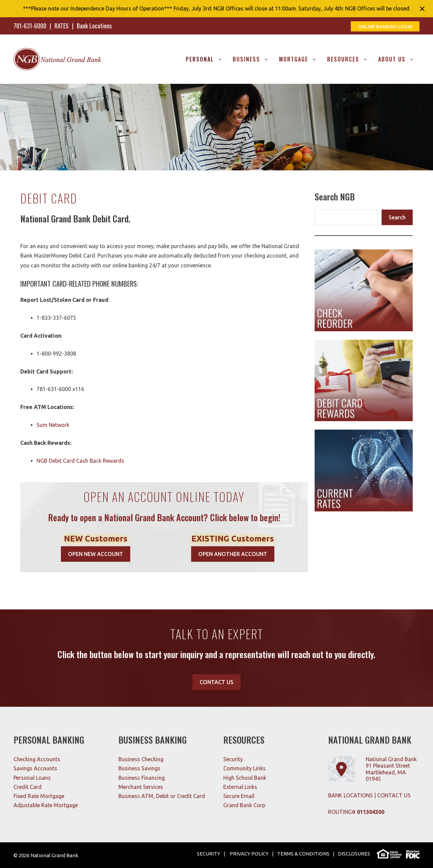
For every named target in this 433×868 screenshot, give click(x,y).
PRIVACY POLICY (249, 854)
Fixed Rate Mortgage (39, 796)
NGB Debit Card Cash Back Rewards (80, 461)
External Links (240, 787)
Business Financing (142, 778)
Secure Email (239, 796)
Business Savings (139, 768)
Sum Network (53, 425)
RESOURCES (350, 59)
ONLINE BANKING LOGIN (385, 27)
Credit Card (28, 787)
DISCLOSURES (354, 854)
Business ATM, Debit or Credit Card (162, 796)
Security (233, 759)
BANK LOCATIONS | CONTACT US (369, 795)
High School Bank (245, 778)
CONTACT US (216, 682)
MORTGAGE (301, 59)
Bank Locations (94, 26)
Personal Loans (32, 778)
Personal (207, 59)
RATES (62, 26)
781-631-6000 (30, 26)
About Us (399, 59)
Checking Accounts (37, 759)
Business (253, 59)
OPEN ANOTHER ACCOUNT (233, 554)
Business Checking (141, 759)
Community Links (244, 768)
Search (397, 217)
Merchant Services (141, 787)
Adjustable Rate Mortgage (46, 805)
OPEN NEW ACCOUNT (96, 554)
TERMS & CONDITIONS (303, 854)
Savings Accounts (35, 768)
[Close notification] (422, 9)
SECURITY (209, 854)
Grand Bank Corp (244, 805)
